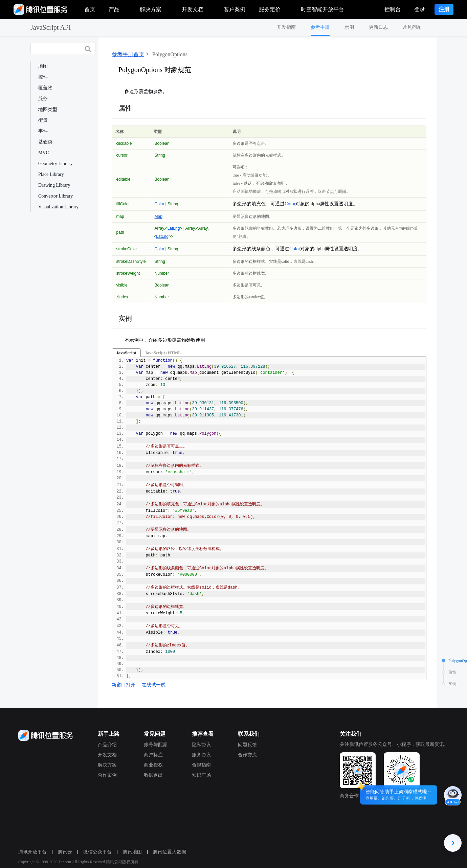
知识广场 (199, 775)
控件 (43, 77)
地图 (43, 66)
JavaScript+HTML (163, 353)
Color (160, 204)
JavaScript (126, 353)
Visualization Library (58, 207)
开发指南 (286, 27)
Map (159, 216)
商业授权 (151, 765)
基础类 (45, 142)
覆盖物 (45, 88)
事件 (43, 131)
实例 (125, 318)
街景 (43, 120)
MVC (44, 153)
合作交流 (245, 755)
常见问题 (412, 27)
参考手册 (320, 27)
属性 (125, 108)
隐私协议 (199, 745)
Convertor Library (55, 196)
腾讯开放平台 (30, 852)
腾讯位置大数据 (168, 852)
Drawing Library (54, 185)
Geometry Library (55, 164)
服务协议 (199, 755)
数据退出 (151, 775)
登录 (420, 9)
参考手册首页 (128, 54)
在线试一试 (154, 685)
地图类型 (48, 109)
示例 (349, 27)
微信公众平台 (95, 852)
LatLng (174, 228)
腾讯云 (63, 852)
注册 (444, 9)
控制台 (393, 9)
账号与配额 (154, 745)
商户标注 (151, 755)
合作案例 (105, 775)
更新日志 (378, 27)
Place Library (51, 174)
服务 (43, 99)
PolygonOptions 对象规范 (155, 70)
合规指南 (199, 765)
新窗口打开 (124, 685)
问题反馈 (245, 745)
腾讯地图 (130, 852)
